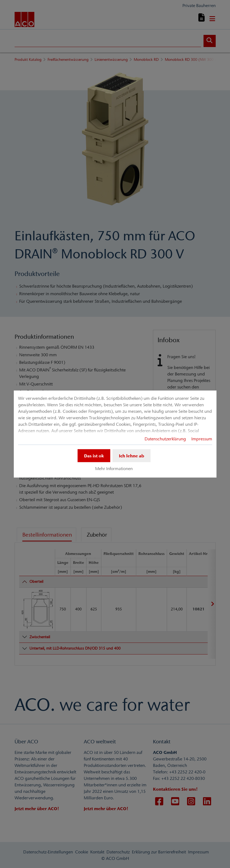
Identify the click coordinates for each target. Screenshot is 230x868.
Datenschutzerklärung (165, 438)
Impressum (202, 438)
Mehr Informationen (114, 468)
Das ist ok (94, 455)
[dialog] (115, 434)
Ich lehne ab (131, 455)
